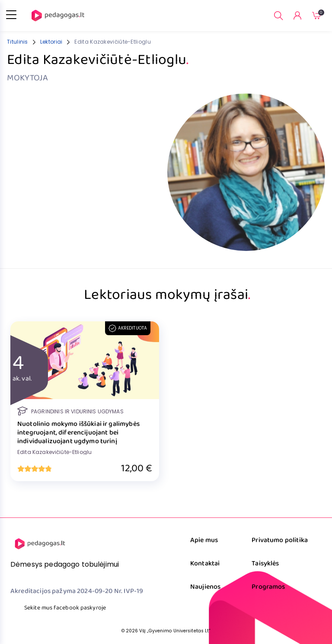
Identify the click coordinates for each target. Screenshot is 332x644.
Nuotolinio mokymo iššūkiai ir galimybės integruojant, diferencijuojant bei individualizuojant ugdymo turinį (78, 433)
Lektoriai (51, 42)
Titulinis (18, 42)
